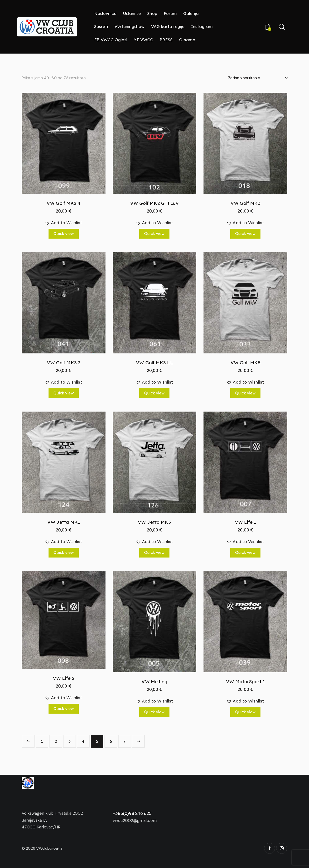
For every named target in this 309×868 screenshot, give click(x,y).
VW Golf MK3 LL (154, 363)
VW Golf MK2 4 (63, 203)
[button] (64, 223)
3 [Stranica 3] (70, 741)
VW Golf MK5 (246, 363)
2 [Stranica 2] (56, 741)
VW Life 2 (64, 678)
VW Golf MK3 (246, 203)
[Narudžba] (258, 78)
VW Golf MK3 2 (64, 363)
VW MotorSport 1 (245, 682)
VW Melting (154, 682)
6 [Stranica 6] (111, 741)
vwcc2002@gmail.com (135, 820)
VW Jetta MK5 (154, 522)
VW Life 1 (246, 522)
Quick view (64, 234)
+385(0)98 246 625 (132, 813)
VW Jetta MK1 (64, 522)
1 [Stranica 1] (42, 741)
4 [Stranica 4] (83, 741)
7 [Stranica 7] (124, 741)
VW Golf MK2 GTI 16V (155, 203)
